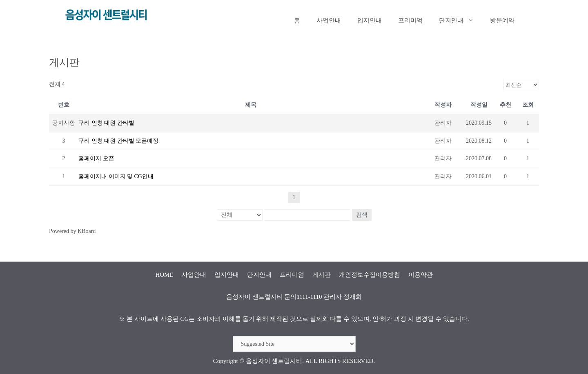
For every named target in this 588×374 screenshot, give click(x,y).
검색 (362, 215)
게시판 (322, 275)
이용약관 (421, 275)
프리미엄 (410, 20)
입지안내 (370, 20)
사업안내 (329, 20)
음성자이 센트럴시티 (274, 361)
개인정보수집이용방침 (370, 275)
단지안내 (460, 20)
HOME (164, 275)
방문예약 (502, 20)
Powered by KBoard (72, 231)
